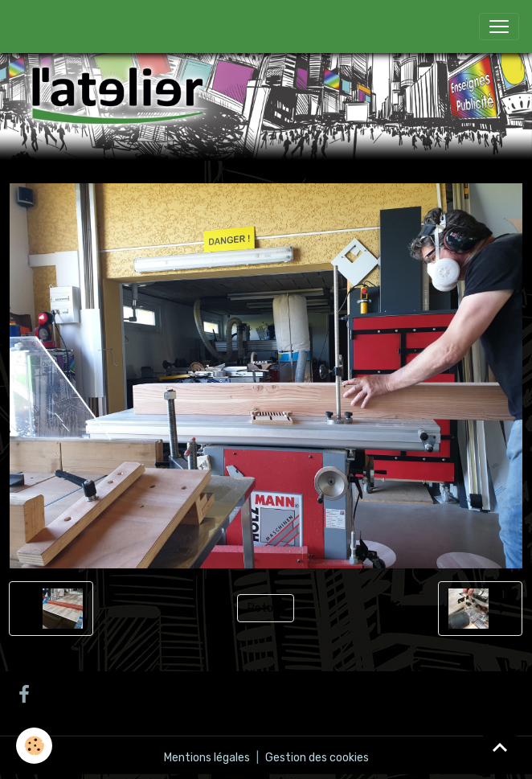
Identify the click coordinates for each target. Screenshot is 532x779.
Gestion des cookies (317, 758)
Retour (266, 608)
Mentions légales (207, 758)
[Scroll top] (500, 747)
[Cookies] (34, 746)
